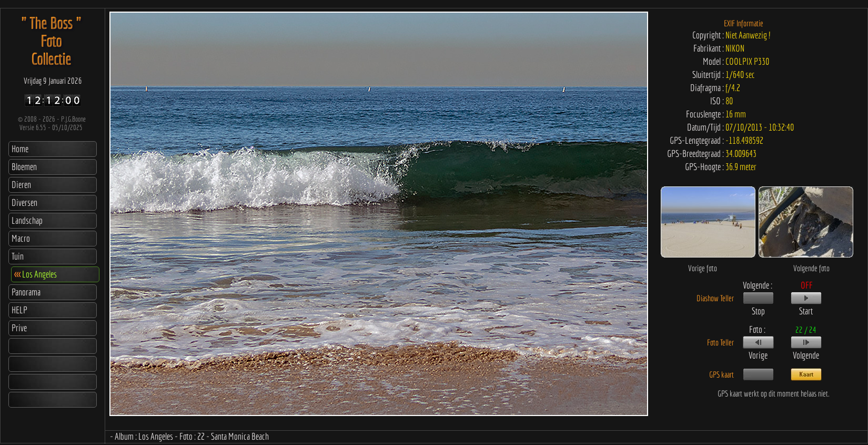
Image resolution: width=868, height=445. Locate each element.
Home (20, 149)
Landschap (27, 220)
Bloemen (24, 167)
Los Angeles (36, 274)
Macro (21, 238)
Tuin (18, 256)
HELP (19, 310)
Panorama (26, 292)
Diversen (24, 202)
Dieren (21, 185)
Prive (19, 328)
